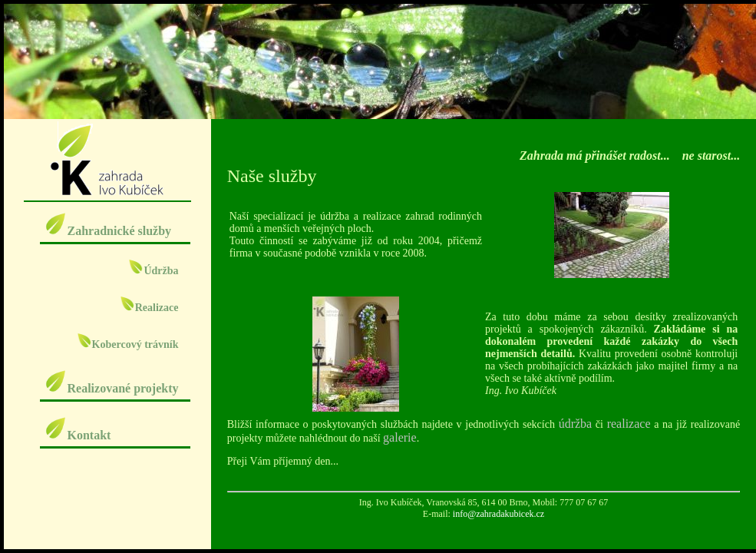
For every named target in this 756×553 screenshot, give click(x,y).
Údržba (153, 271)
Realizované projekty (111, 388)
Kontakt (77, 435)
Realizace (149, 308)
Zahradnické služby (107, 231)
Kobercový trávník (128, 344)
